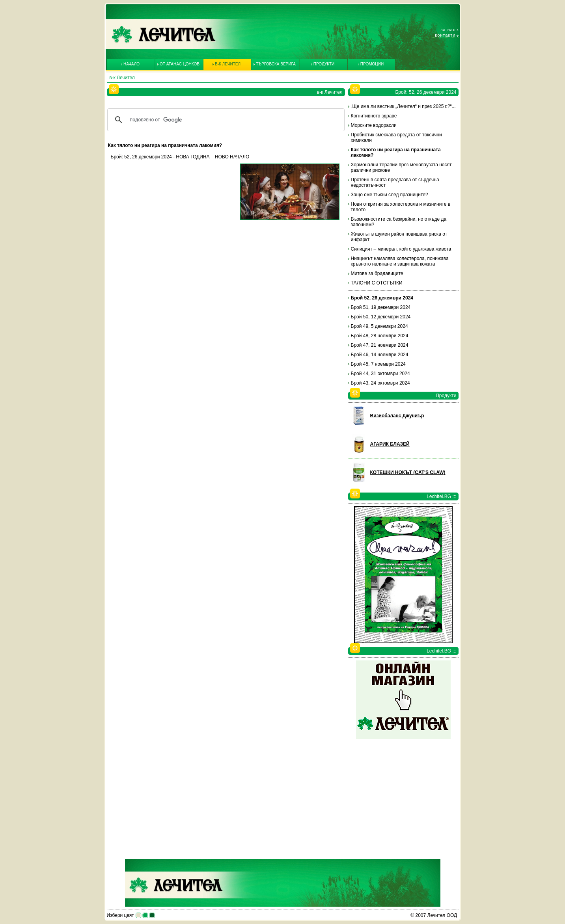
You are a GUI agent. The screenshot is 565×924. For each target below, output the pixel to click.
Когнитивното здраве (374, 116)
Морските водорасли (374, 125)
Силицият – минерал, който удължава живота (401, 249)
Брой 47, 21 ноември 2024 (380, 345)
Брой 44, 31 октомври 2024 (380, 374)
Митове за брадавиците (377, 273)
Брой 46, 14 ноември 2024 (380, 355)
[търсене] (225, 120)
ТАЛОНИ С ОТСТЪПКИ (377, 283)
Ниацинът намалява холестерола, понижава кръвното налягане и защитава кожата (400, 261)
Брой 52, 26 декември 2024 (382, 298)
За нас (448, 30)
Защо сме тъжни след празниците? (390, 195)
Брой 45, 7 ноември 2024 (378, 364)
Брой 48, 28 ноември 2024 (380, 336)
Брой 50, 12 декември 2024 (381, 317)
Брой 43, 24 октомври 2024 (380, 383)
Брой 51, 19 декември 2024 (381, 307)
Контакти (445, 35)
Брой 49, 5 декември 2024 (379, 326)
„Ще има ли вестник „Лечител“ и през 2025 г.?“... (403, 106)
